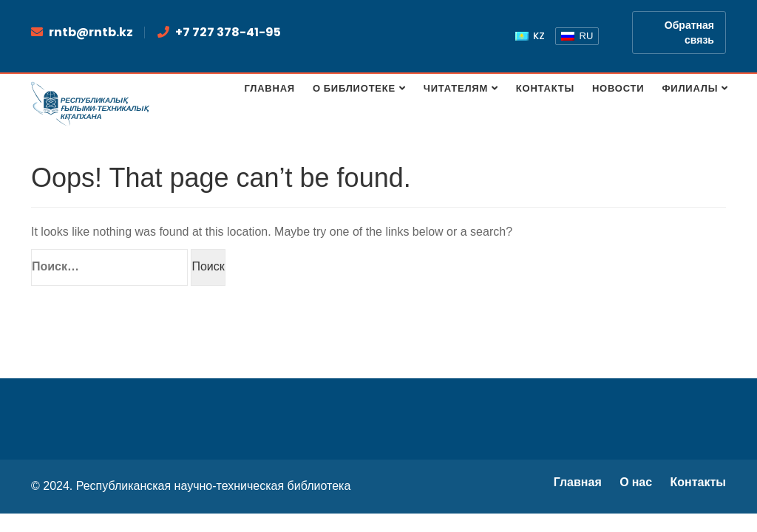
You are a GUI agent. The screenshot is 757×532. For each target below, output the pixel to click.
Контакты (698, 482)
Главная (578, 482)
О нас (636, 482)
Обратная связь (689, 33)
